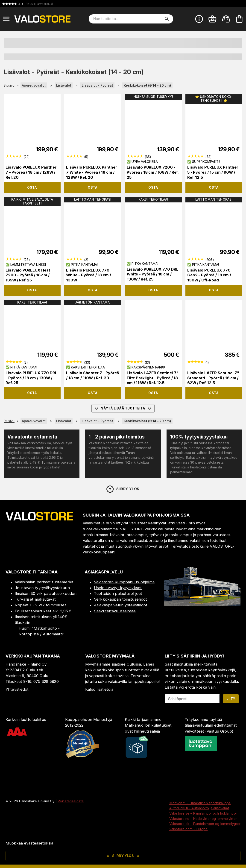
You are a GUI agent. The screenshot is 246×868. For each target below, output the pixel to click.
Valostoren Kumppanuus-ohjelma (124, 582)
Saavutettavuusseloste (115, 611)
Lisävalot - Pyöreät (97, 85)
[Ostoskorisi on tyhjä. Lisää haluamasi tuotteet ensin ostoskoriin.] (239, 19)
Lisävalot (64, 85)
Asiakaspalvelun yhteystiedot (121, 605)
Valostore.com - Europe (189, 829)
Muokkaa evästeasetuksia (29, 843)
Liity (231, 699)
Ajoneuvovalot (34, 85)
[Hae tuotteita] (128, 19)
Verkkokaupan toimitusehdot (120, 599)
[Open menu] (6, 19)
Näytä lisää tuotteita (123, 408)
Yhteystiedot (17, 689)
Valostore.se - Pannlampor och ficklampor (203, 813)
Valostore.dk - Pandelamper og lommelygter (205, 824)
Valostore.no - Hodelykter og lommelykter (203, 819)
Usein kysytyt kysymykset (118, 588)
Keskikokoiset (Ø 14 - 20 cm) (147, 85)
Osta (32, 187)
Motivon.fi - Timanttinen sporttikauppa (200, 803)
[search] (167, 19)
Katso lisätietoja (99, 689)
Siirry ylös (122, 489)
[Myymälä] (202, 605)
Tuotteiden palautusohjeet (118, 593)
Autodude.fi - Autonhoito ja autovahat (199, 808)
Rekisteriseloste (71, 801)
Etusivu (9, 85)
